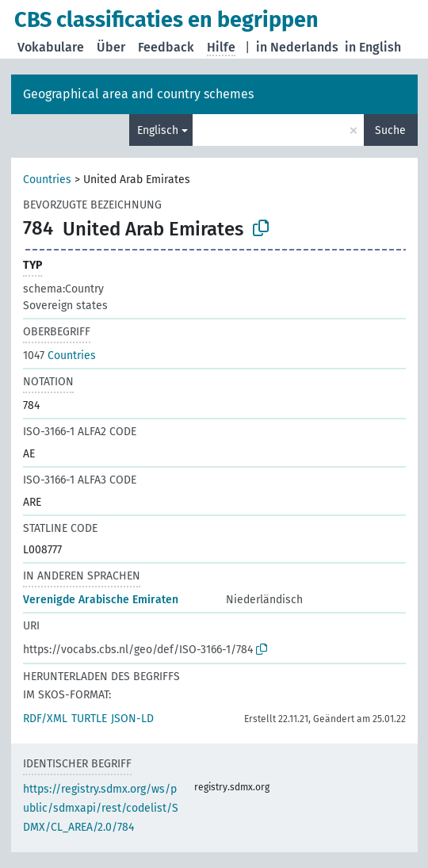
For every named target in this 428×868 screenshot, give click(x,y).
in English (373, 47)
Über (111, 47)
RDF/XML (45, 719)
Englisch (158, 130)
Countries (47, 180)
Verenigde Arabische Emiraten (101, 600)
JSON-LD (132, 719)
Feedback (166, 47)
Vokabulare (51, 47)
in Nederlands (297, 47)
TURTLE (89, 719)
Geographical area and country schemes (138, 94)
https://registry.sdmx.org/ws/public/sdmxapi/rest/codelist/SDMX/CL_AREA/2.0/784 (101, 808)
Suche (390, 130)
